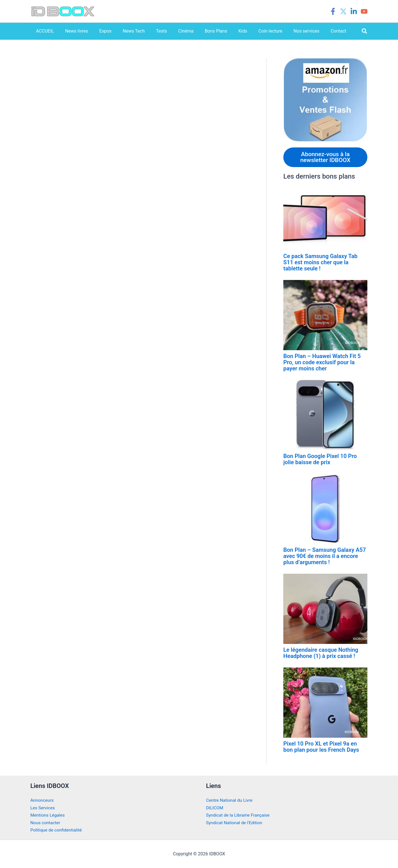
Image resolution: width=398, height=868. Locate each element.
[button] (365, 31)
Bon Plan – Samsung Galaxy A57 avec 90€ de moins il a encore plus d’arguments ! (325, 557)
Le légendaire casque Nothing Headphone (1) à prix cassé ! (321, 653)
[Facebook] (333, 11)
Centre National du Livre (230, 800)
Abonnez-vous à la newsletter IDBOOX (325, 157)
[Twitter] (343, 11)
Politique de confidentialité (57, 830)
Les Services (43, 808)
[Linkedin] (354, 11)
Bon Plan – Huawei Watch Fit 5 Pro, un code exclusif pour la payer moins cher (322, 363)
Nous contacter (46, 823)
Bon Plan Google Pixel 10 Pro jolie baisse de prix (320, 460)
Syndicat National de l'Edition (235, 823)
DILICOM (215, 808)
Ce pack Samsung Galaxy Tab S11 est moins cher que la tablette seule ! (320, 263)
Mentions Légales (48, 815)
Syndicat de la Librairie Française (239, 815)
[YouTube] (364, 11)
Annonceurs (42, 800)
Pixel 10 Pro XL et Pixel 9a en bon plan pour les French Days (321, 747)
